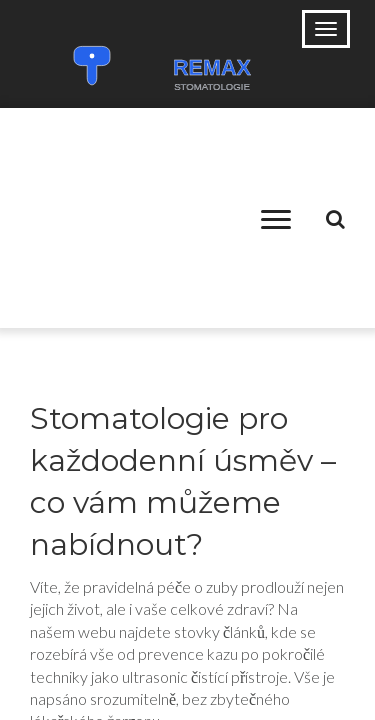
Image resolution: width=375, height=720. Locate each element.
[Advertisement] (128, 218)
